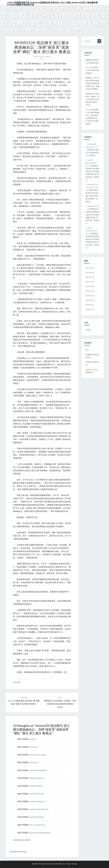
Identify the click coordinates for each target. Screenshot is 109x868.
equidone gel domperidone (40, 833)
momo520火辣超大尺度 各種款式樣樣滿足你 (92, 70)
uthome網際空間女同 (35, 358)
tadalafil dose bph (36, 817)
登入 (87, 350)
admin (48, 57)
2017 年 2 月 (90, 277)
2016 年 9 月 (90, 300)
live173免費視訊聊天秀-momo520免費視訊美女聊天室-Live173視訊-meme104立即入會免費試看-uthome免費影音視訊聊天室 (53, 3)
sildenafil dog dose (37, 778)
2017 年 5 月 (90, 268)
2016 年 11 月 (90, 291)
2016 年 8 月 (90, 305)
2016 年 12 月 (90, 286)
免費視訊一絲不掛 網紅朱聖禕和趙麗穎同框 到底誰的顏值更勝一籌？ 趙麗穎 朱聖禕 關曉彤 (92, 83)
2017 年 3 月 (90, 273)
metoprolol (34, 747)
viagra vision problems (38, 770)
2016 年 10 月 (90, 296)
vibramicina (34, 762)
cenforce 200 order (37, 794)
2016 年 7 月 (90, 309)
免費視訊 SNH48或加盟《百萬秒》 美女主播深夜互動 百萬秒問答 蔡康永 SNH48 (92, 99)
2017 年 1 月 (90, 282)
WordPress (60, 864)
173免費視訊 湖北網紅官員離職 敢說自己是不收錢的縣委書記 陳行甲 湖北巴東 (92, 171)
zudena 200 (91, 206)
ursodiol (32, 739)
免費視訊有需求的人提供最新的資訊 (92, 153)
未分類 (17, 682)
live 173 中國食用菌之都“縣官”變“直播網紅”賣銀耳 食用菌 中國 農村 (24, 701)
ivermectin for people (38, 755)
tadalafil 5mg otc (36, 786)
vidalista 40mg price (37, 801)
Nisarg (75, 864)
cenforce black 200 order (39, 809)
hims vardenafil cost (37, 825)
